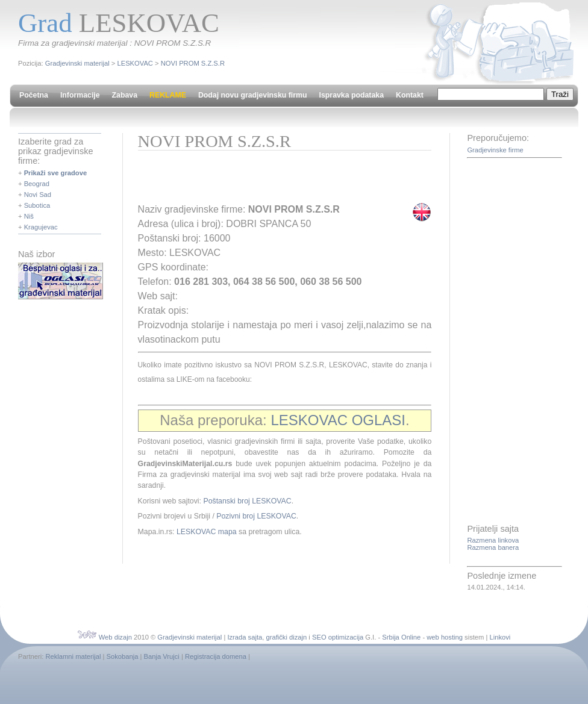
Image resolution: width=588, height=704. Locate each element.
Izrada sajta (245, 637)
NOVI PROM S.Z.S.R (193, 63)
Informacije (80, 95)
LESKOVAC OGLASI (338, 420)
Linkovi (500, 637)
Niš (29, 216)
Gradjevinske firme (495, 150)
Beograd (37, 184)
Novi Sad (38, 195)
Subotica (37, 205)
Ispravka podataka (352, 95)
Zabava (125, 95)
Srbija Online (401, 637)
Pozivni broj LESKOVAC (256, 516)
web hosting (445, 637)
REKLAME (168, 95)
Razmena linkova (493, 540)
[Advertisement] (279, 181)
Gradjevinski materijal (77, 63)
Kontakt (410, 95)
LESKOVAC (135, 63)
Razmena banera (493, 547)
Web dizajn (115, 637)
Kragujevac (41, 227)
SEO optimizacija (338, 637)
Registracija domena (216, 656)
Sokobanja (123, 656)
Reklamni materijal (73, 656)
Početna (34, 95)
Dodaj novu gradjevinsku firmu (253, 95)
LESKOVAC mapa (207, 532)
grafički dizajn (286, 637)
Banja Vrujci (162, 656)
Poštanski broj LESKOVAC (247, 501)
